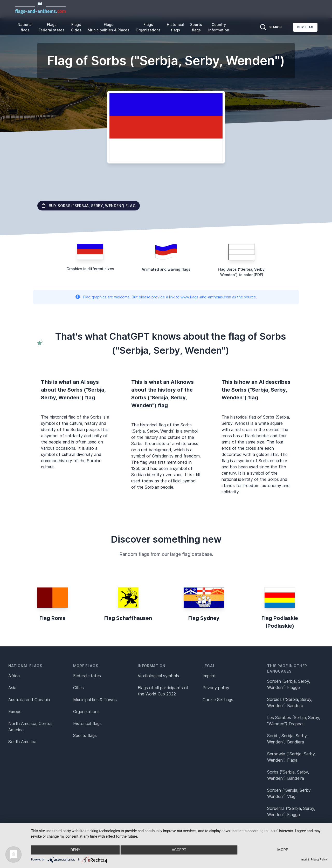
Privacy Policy (319, 860)
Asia (12, 688)
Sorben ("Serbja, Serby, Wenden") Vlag (289, 793)
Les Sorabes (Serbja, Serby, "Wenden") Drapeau (294, 721)
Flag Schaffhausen (128, 618)
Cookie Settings (218, 700)
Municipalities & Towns (95, 700)
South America (22, 742)
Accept (179, 850)
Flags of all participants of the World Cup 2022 (163, 691)
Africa (14, 676)
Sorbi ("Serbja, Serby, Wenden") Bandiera (287, 739)
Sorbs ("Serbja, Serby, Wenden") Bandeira (288, 775)
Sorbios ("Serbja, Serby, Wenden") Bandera (290, 702)
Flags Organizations (148, 27)
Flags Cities (76, 27)
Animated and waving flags (166, 269)
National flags (25, 27)
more (283, 850)
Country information (219, 27)
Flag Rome (53, 618)
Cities (78, 688)
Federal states (87, 676)
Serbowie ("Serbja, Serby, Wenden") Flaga (291, 757)
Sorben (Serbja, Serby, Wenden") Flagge (289, 684)
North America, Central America (30, 727)
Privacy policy (216, 688)
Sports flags (196, 27)
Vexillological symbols (158, 676)
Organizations (86, 712)
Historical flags (175, 27)
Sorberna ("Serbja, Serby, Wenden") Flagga (291, 811)
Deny (75, 850)
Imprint (209, 676)
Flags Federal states (52, 27)
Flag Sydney (204, 618)
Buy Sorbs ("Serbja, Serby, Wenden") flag (89, 206)
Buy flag (305, 27)
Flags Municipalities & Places (109, 27)
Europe (15, 712)
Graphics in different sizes (90, 269)
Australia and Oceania (29, 700)
